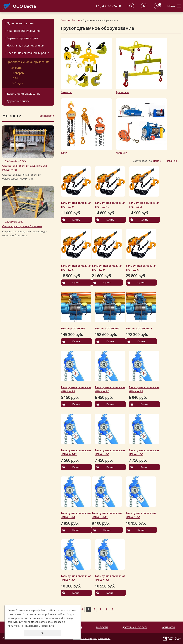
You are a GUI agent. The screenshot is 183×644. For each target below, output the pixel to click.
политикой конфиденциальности (27, 626)
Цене (156, 161)
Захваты (17, 68)
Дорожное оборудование (24, 94)
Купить (76, 220)
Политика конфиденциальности (92, 638)
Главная (65, 20)
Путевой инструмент (20, 23)
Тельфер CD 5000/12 (139, 328)
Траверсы (18, 73)
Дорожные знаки (18, 101)
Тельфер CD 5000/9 (107, 328)
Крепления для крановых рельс (28, 53)
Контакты (168, 627)
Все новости (47, 116)
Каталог (76, 20)
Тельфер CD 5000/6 (73, 328)
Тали (15, 78)
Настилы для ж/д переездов (25, 45)
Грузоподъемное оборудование (28, 62)
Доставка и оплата (135, 627)
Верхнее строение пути (22, 38)
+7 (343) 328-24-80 (108, 6)
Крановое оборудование (23, 31)
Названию (171, 161)
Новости (102, 627)
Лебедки (17, 83)
